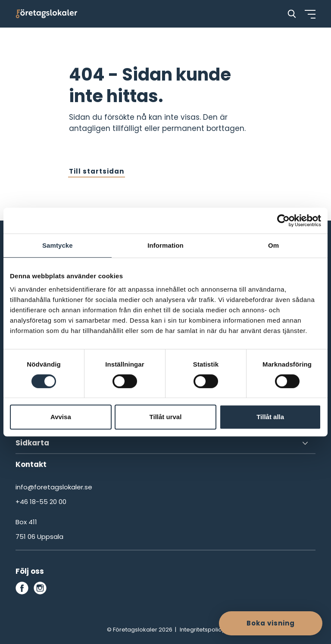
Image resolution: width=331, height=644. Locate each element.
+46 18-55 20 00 (41, 502)
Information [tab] (165, 245)
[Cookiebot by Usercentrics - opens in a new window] (283, 221)
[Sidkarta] (165, 443)
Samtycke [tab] (58, 245)
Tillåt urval (166, 417)
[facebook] (22, 588)
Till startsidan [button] (97, 171)
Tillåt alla (270, 417)
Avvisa (61, 417)
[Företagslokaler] (47, 14)
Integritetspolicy (202, 630)
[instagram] (40, 588)
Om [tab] (273, 245)
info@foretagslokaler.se (54, 487)
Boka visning (271, 623)
